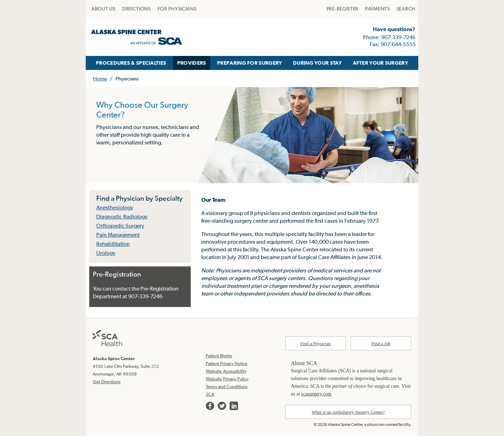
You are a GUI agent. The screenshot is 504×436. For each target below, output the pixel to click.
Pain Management (118, 235)
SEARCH (406, 9)
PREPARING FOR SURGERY (249, 63)
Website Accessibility (226, 371)
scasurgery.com (316, 394)
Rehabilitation (113, 244)
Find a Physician (316, 344)
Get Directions (107, 382)
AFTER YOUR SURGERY (380, 63)
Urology (106, 253)
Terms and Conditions (227, 387)
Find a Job (381, 344)
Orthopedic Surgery (120, 226)
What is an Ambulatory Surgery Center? (348, 412)
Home (100, 78)
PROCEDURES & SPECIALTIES (131, 63)
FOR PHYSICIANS (177, 9)
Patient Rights (219, 356)
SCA (210, 394)
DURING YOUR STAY (317, 63)
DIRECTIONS (136, 9)
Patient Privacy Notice (227, 363)
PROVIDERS (192, 63)
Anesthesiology (115, 207)
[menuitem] (103, 9)
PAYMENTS (377, 9)
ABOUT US (103, 9)
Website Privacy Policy (227, 379)
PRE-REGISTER (342, 9)
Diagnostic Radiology (122, 216)
